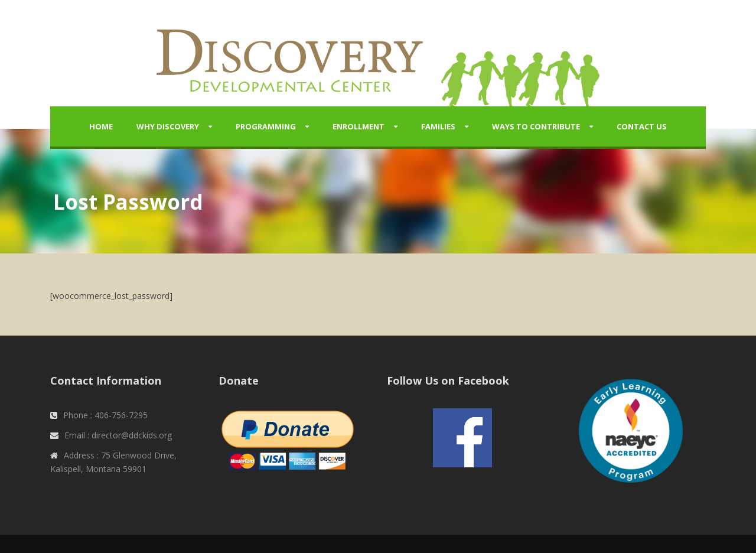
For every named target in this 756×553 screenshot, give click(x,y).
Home (101, 126)
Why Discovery (168, 126)
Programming (266, 126)
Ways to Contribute (536, 126)
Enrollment (359, 126)
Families (438, 126)
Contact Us (642, 126)
